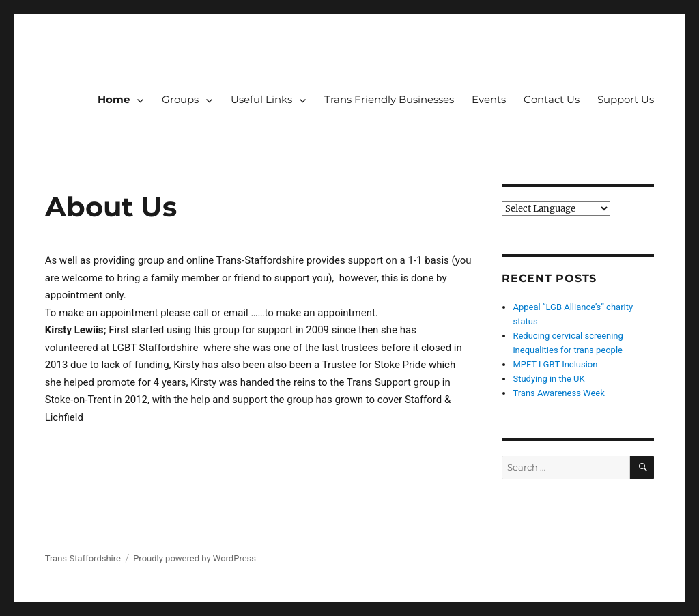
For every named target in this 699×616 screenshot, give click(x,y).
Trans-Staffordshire (83, 558)
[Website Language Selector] (556, 209)
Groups (180, 99)
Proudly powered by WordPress (195, 558)
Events (489, 99)
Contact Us (552, 99)
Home (114, 99)
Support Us (626, 99)
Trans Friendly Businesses (389, 99)
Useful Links (261, 99)
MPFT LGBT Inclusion (555, 364)
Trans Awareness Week (558, 393)
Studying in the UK (548, 379)
